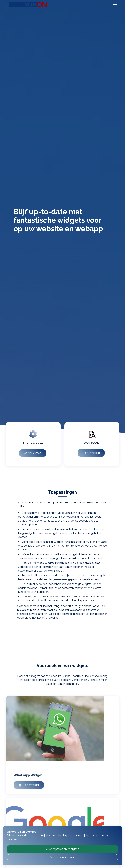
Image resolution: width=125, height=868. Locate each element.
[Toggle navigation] (115, 5)
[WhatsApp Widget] (62, 746)
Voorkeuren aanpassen (62, 857)
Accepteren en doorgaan (62, 849)
